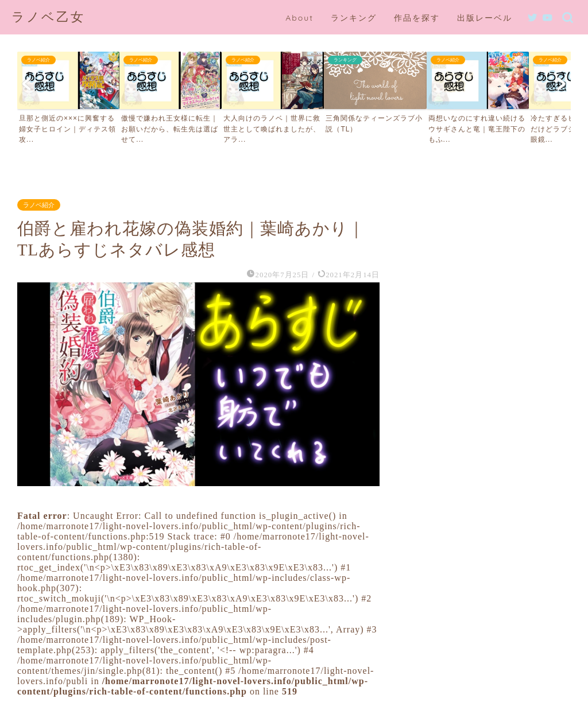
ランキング (354, 18)
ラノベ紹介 (39, 205)
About (299, 18)
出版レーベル (485, 18)
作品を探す (417, 18)
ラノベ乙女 (48, 16)
